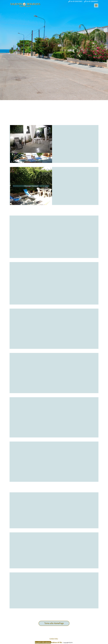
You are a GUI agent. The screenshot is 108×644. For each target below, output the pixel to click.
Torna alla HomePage (54, 623)
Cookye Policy (54, 639)
